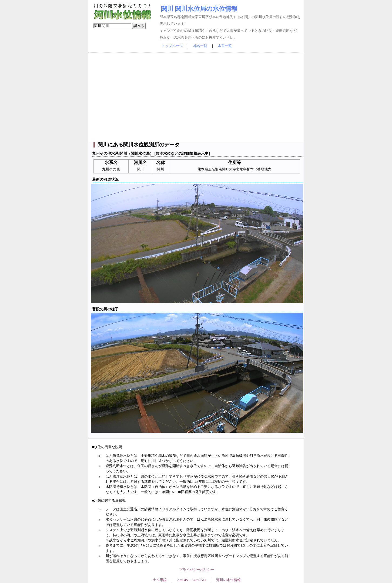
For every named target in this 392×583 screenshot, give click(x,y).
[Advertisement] (196, 98)
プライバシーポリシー (197, 570)
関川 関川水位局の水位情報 (199, 9)
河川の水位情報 (228, 580)
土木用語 (160, 580)
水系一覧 (225, 46)
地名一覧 (200, 46)
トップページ (172, 46)
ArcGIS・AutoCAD (191, 580)
